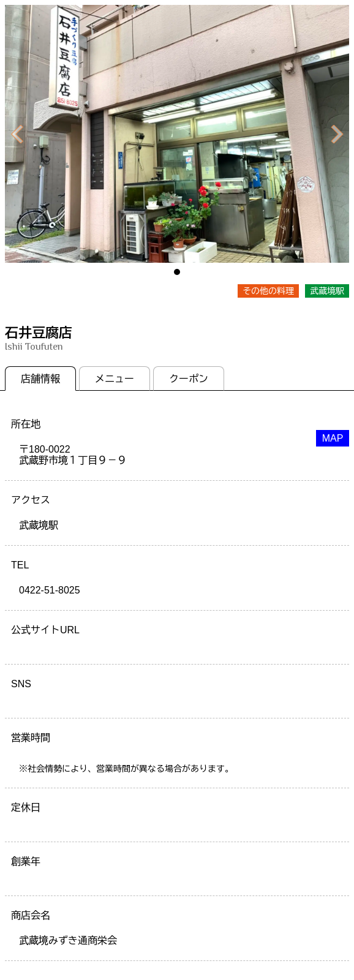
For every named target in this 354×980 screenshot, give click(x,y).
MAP (333, 438)
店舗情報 (40, 379)
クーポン (189, 379)
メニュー (115, 379)
